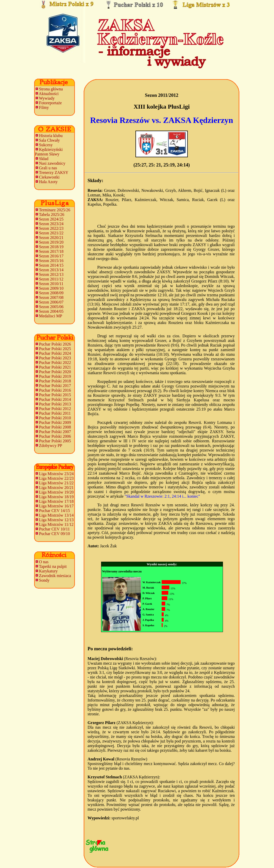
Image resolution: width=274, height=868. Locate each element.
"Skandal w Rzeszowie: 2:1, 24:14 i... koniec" (162, 496)
